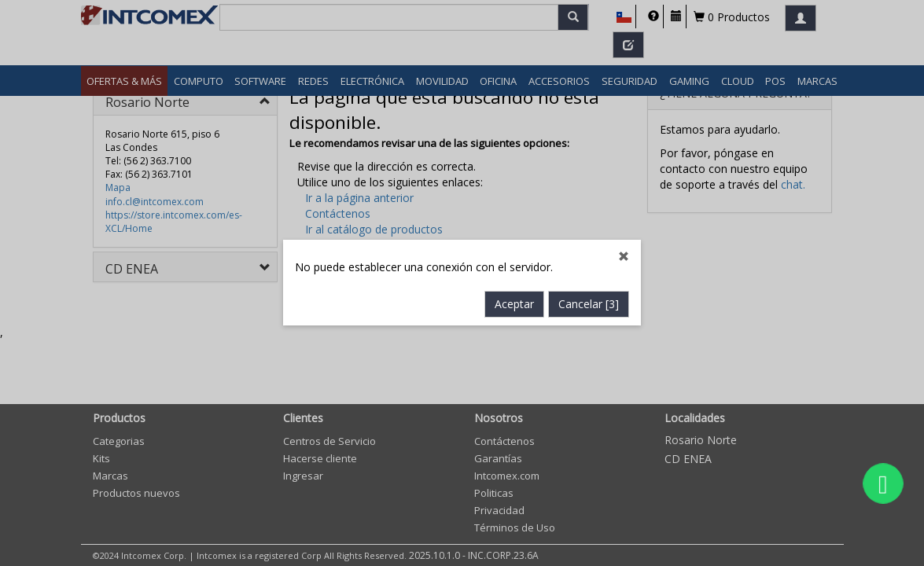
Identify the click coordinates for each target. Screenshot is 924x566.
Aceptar (514, 305)
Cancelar (589, 305)
